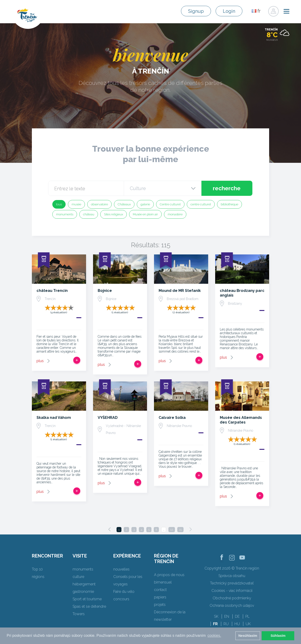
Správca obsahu (232, 576)
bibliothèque (229, 204)
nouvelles (121, 569)
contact (160, 590)
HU (237, 624)
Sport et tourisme (87, 599)
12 (172, 530)
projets (160, 605)
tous (59, 204)
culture (78, 577)
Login (229, 11)
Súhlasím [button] (278, 636)
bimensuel (163, 582)
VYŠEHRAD (108, 418)
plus (40, 361)
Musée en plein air (145, 214)
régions (38, 577)
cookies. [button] (214, 636)
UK (248, 624)
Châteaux (124, 204)
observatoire (99, 204)
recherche (227, 188)
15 (180, 530)
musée (76, 204)
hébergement (84, 584)
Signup (196, 11)
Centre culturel (170, 204)
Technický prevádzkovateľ (232, 583)
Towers (79, 614)
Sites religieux (114, 214)
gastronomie (83, 592)
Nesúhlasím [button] (248, 636)
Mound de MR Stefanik (180, 291)
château (89, 214)
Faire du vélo (124, 592)
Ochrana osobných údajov (232, 606)
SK (216, 616)
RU (226, 624)
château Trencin (52, 291)
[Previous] (110, 529)
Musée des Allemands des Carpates (241, 420)
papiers (160, 597)
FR (215, 624)
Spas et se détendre (89, 606)
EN (227, 616)
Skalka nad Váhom (54, 418)
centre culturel (201, 204)
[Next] (191, 529)
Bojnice (105, 291)
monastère (175, 214)
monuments (65, 214)
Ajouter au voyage (77, 360)
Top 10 (37, 569)
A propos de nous (169, 575)
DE (237, 616)
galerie (145, 204)
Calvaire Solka (172, 418)
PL (247, 616)
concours (121, 599)
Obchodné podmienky (232, 598)
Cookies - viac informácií (232, 591)
